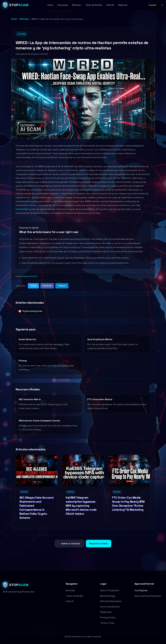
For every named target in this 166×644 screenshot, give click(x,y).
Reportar (123, 5)
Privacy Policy (108, 617)
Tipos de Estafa (94, 5)
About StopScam (110, 590)
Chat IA (110, 5)
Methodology (108, 596)
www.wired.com (30, 276)
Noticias (77, 5)
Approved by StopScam (148, 596)
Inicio (50, 5)
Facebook (47, 286)
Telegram (62, 286)
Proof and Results (110, 607)
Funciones (63, 5)
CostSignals (141, 590)
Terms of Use (107, 623)
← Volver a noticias (69, 544)
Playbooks (106, 612)
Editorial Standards (111, 601)
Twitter (33, 286)
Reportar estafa (99, 544)
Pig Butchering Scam (30, 311)
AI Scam (22, 34)
